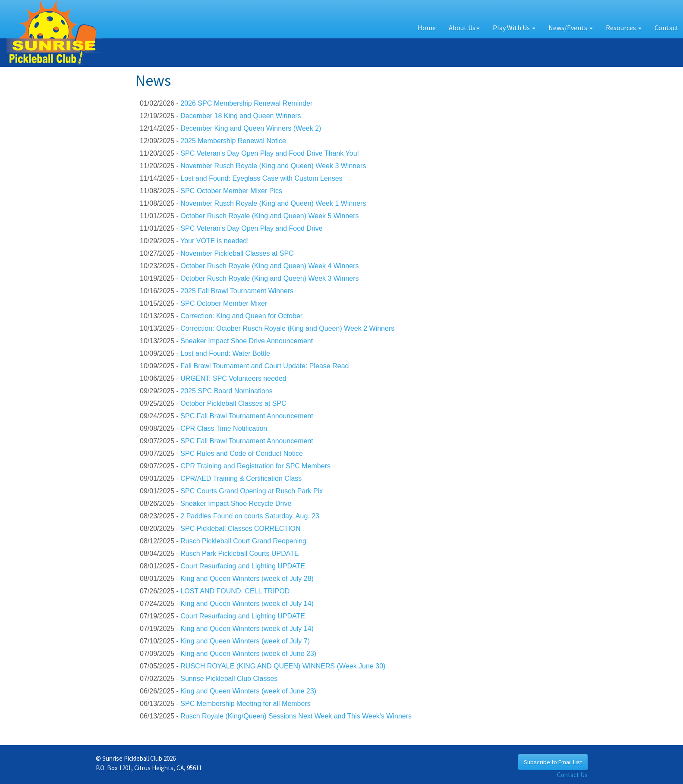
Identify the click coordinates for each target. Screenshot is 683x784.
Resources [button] (624, 28)
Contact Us (572, 775)
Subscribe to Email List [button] (553, 762)
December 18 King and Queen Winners (241, 116)
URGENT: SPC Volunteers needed (233, 378)
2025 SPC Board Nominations (226, 391)
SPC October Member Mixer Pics (231, 191)
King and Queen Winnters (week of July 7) (245, 641)
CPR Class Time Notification (224, 428)
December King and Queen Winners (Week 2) (251, 128)
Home (427, 28)
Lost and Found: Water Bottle (225, 353)
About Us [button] (464, 28)
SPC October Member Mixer (224, 303)
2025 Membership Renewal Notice (233, 141)
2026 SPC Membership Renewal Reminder (246, 103)
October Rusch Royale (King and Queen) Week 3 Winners (269, 278)
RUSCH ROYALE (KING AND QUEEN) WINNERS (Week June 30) (283, 666)
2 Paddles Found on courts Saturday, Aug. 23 (250, 516)
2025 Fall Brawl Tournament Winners (237, 291)
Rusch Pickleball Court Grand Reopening (243, 541)
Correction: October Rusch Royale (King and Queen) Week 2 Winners (287, 328)
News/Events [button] (571, 28)
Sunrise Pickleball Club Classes (229, 679)
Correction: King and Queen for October (241, 316)
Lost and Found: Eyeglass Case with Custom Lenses (261, 178)
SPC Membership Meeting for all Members (245, 704)
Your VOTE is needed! (215, 241)
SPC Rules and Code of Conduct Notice (242, 453)
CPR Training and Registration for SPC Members (255, 466)
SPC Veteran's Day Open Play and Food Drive (251, 228)
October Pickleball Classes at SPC (233, 403)
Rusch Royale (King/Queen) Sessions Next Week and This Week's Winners (296, 716)
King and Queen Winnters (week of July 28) (247, 579)
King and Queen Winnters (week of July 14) (247, 604)
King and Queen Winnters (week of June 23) (248, 654)
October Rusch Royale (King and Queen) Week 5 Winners (269, 216)
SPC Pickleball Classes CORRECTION (240, 528)
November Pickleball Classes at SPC (237, 253)
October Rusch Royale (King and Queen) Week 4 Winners (269, 266)
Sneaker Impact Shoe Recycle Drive (236, 503)
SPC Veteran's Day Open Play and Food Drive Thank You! (270, 153)
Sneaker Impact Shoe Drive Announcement (247, 341)
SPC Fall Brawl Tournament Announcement (247, 416)
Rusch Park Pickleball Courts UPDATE (239, 554)
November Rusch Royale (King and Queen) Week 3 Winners (273, 166)
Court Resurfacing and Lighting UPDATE (243, 566)
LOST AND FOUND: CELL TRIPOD (235, 591)
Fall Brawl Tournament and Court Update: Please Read (264, 366)
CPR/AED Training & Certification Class (241, 478)
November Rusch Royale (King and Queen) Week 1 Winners (273, 203)
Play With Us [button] (514, 28)
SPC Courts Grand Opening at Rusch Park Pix (252, 491)
